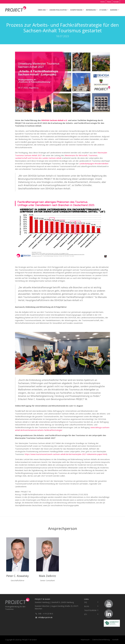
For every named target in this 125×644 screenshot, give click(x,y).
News (109, 2)
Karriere (114, 10)
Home (103, 2)
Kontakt (116, 2)
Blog (87, 606)
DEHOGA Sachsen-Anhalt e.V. (54, 120)
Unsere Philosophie (58, 10)
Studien (103, 10)
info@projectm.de (45, 617)
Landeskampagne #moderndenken (94, 163)
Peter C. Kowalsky (18, 576)
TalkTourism (90, 610)
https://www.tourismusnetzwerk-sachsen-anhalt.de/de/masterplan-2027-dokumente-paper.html (66, 454)
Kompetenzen (76, 10)
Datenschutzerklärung (101, 640)
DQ (86, 602)
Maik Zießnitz (47, 576)
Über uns (42, 10)
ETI (86, 614)
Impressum (85, 640)
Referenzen (91, 10)
